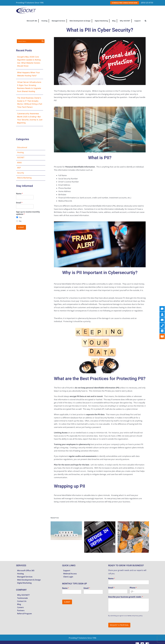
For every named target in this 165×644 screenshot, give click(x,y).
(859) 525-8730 (147, 3)
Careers (20, 607)
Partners (21, 610)
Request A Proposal (119, 625)
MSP (19, 168)
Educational (22, 147)
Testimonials (22, 598)
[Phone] (139, 591)
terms (129, 616)
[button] (145, 21)
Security (21, 173)
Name (19, 194)
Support (67, 571)
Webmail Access (70, 574)
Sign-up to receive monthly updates (28, 213)
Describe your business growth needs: (126, 597)
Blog (19, 604)
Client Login (68, 577)
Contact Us (22, 601)
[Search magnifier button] (43, 41)
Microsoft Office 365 (26, 571)
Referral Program (24, 614)
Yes (20, 217)
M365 (19, 163)
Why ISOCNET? (23, 595)
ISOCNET (21, 157)
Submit (21, 227)
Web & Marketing (24, 178)
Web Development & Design (29, 580)
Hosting (20, 152)
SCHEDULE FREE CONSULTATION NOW (125, 3)
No (20, 221)
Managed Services (25, 577)
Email (19, 203)
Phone (133, 588)
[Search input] (29, 41)
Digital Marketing (24, 583)
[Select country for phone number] (132, 591)
